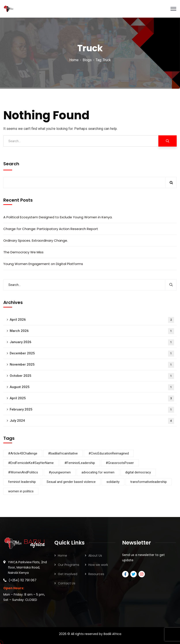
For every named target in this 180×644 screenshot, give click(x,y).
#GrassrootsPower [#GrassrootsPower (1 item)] (120, 463)
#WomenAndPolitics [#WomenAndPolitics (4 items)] (23, 472)
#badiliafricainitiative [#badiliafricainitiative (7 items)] (63, 453)
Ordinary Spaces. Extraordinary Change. (36, 240)
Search (11, 164)
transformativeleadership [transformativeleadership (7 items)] (149, 482)
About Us (95, 556)
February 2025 (92, 410)
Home (74, 60)
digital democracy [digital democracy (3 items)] (138, 472)
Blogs (87, 60)
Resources (96, 574)
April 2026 (92, 320)
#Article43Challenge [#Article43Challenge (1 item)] (23, 453)
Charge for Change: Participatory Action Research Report (51, 229)
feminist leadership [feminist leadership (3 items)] (22, 482)
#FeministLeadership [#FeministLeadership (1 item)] (80, 463)
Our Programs (69, 565)
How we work (98, 565)
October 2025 (92, 376)
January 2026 (92, 342)
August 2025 (92, 387)
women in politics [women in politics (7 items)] (21, 491)
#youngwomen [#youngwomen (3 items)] (60, 472)
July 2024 (92, 421)
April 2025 (92, 398)
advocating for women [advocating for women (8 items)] (98, 472)
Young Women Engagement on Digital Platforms (43, 264)
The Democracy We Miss (23, 252)
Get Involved (68, 574)
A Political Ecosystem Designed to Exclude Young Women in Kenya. (58, 217)
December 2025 (92, 354)
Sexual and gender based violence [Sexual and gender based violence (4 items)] (71, 482)
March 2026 (92, 331)
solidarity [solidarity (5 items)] (113, 482)
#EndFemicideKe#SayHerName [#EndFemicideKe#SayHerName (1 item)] (31, 463)
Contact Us (67, 583)
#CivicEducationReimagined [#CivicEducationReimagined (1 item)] (109, 453)
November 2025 (92, 365)
